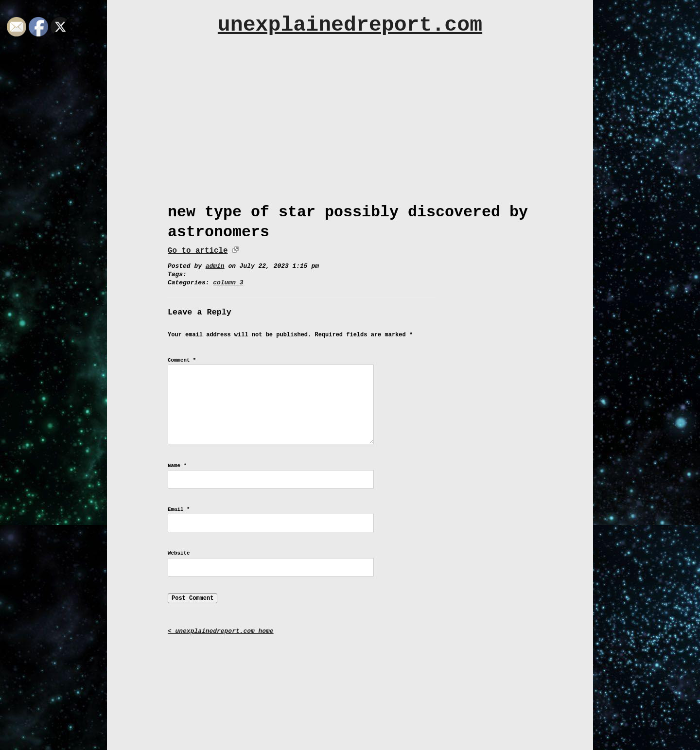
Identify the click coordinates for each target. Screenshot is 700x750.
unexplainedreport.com (350, 25)
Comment (182, 360)
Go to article (198, 251)
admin (215, 266)
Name (177, 466)
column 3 (228, 283)
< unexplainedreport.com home (221, 631)
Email (179, 509)
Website (179, 553)
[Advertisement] (350, 130)
